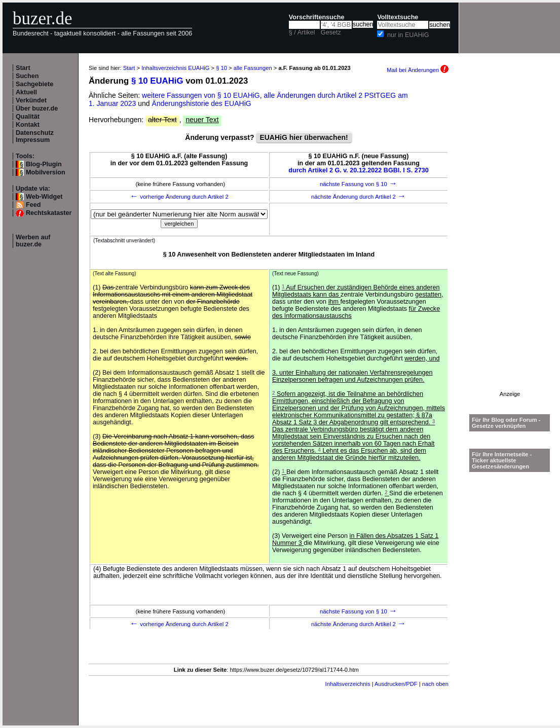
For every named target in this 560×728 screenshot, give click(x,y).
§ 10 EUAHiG (157, 81)
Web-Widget (44, 197)
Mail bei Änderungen (418, 70)
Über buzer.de (37, 108)
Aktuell (26, 92)
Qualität (28, 117)
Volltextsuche (398, 17)
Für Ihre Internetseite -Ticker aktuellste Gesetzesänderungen (502, 460)
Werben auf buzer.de (33, 241)
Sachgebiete (34, 84)
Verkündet (31, 100)
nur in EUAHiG (408, 35)
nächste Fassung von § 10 (359, 184)
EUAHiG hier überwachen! (304, 137)
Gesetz (331, 32)
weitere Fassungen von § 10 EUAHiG (201, 95)
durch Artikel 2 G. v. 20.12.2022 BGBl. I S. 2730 (359, 170)
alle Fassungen (253, 68)
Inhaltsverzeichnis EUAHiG (175, 68)
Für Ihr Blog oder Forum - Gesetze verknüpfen (506, 423)
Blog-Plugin (44, 164)
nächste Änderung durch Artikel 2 (359, 197)
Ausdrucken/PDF (396, 684)
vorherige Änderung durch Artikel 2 (179, 197)
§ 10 (221, 68)
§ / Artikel (302, 32)
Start (23, 68)
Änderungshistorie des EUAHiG (202, 103)
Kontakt (28, 125)
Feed (33, 205)
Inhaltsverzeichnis (348, 684)
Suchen (27, 76)
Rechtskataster (49, 213)
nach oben (435, 684)
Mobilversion (46, 172)
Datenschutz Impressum (35, 136)
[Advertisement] (510, 239)
